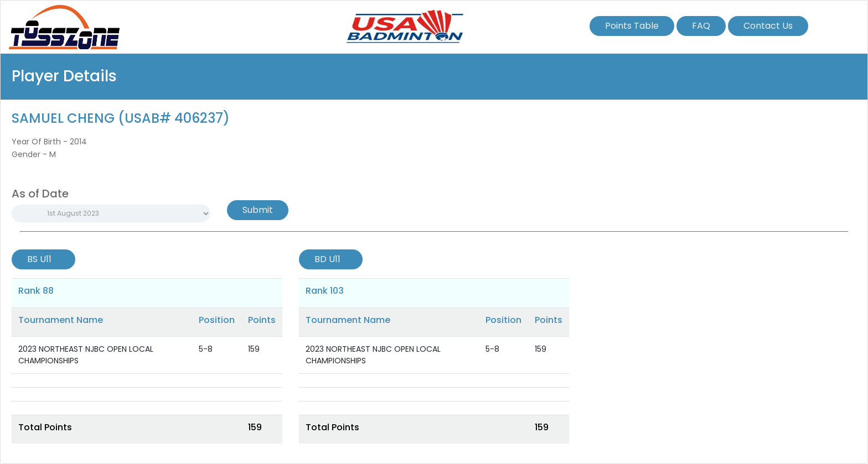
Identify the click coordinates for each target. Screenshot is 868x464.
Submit (258, 210)
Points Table (632, 26)
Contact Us (768, 26)
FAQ (701, 26)
